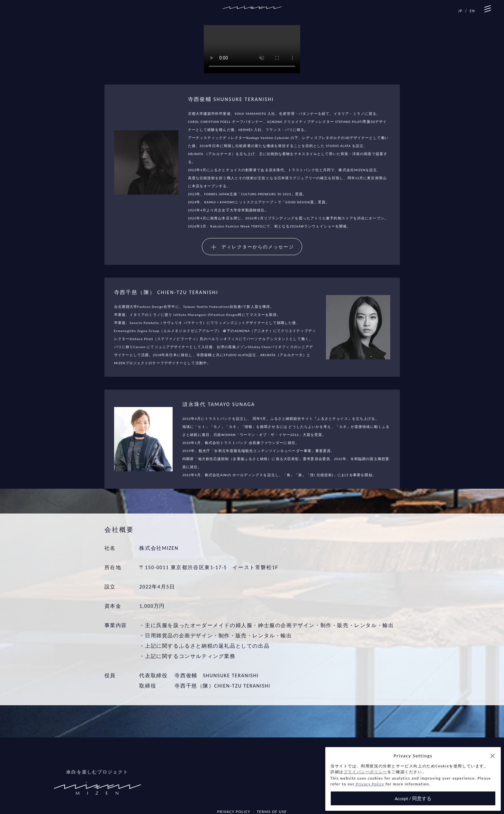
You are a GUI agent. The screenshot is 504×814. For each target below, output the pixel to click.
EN (472, 11)
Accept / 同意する (413, 799)
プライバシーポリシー (365, 772)
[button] (492, 756)
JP (460, 11)
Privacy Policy (369, 784)
